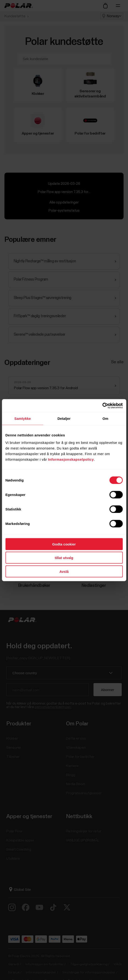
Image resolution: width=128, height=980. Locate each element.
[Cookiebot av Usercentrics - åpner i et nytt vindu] (102, 406)
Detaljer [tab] (64, 419)
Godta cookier (64, 544)
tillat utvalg (64, 558)
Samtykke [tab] (22, 419)
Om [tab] (106, 419)
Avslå (64, 571)
